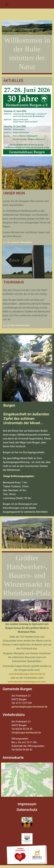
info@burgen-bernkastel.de (26, 733)
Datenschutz (27, 810)
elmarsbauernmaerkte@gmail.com (27, 682)
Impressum (27, 804)
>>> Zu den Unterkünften (16, 325)
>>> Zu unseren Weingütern (18, 242)
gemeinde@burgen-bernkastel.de (27, 674)
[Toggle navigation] (7, 4)
